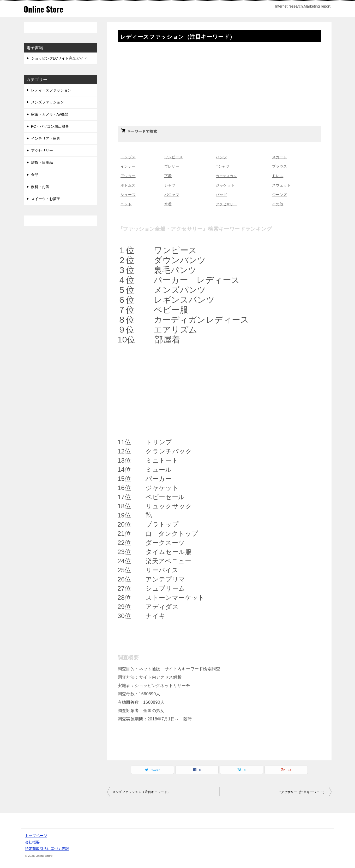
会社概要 (32, 842)
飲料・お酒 (40, 187)
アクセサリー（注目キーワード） (302, 792)
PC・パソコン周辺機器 (50, 126)
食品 (35, 175)
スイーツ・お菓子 (46, 199)
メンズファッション (47, 102)
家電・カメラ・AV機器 (50, 114)
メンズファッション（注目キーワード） (142, 792)
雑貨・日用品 (42, 162)
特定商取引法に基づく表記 (47, 849)
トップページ (36, 836)
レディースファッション (51, 90)
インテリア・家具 (46, 138)
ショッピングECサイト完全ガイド (59, 58)
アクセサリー (42, 150)
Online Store (44, 9)
